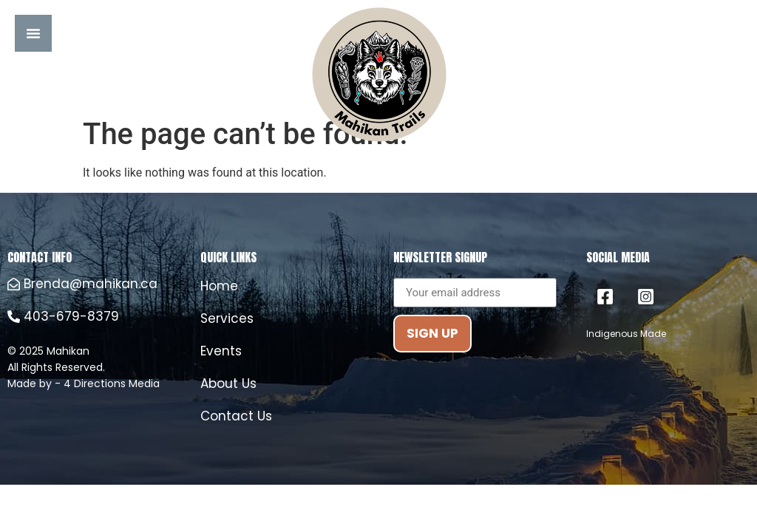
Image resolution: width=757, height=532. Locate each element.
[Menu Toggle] (33, 33)
